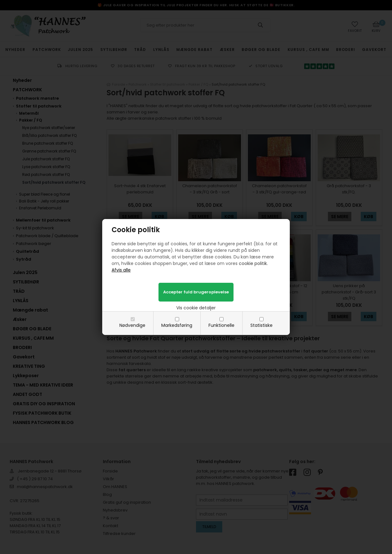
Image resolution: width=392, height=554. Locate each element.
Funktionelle (221, 325)
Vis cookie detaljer (196, 308)
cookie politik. (253, 263)
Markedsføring (177, 325)
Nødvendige (132, 325)
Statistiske (261, 325)
